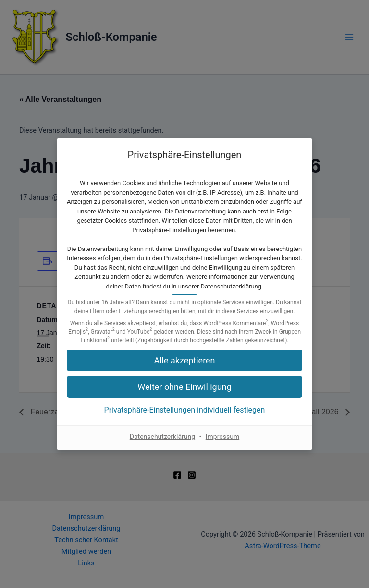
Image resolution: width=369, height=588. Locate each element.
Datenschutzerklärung (231, 286)
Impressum (222, 437)
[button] (184, 360)
